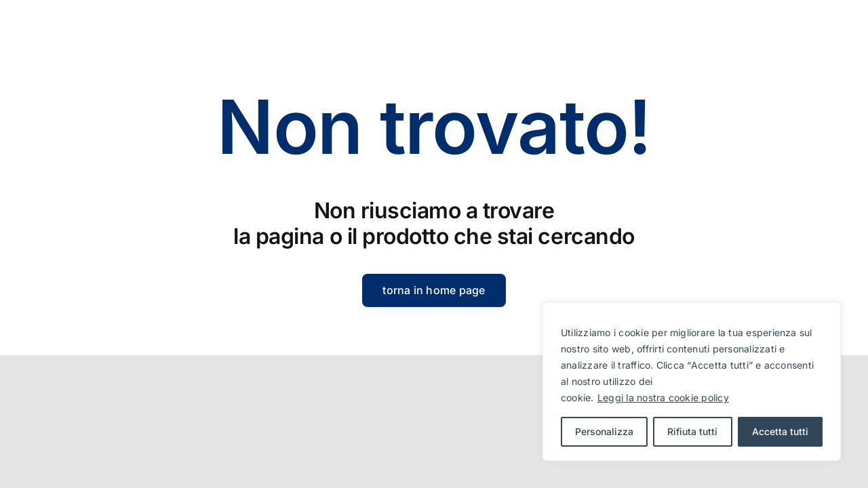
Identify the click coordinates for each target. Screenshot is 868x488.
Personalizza (604, 431)
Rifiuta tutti (692, 431)
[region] (692, 382)
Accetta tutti (780, 431)
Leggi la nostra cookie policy (663, 398)
